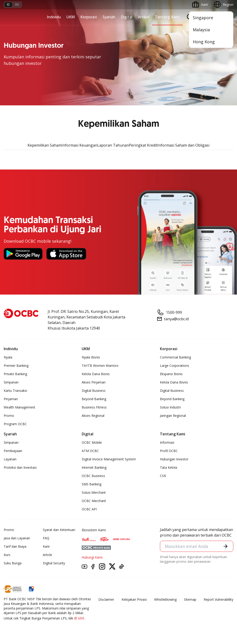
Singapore (203, 18)
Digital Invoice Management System (109, 459)
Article (47, 555)
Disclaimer (106, 599)
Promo (9, 416)
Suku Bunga (13, 563)
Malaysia (201, 30)
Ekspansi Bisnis (171, 374)
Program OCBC (15, 424)
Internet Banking (94, 467)
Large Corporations (175, 366)
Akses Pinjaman (94, 382)
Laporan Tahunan (113, 145)
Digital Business (94, 391)
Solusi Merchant (94, 492)
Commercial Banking (175, 357)
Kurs (7, 555)
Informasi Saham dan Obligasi (183, 145)
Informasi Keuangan (79, 145)
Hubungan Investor (174, 459)
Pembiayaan (13, 451)
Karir (46, 546)
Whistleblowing (165, 599)
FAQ (46, 538)
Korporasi (89, 17)
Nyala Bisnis (91, 357)
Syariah (109, 17)
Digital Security (54, 563)
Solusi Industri (170, 407)
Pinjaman (11, 399)
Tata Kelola (168, 467)
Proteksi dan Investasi (20, 467)
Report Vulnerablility (218, 599)
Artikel (144, 17)
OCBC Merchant (94, 501)
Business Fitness (94, 407)
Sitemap (190, 599)
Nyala (8, 357)
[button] (226, 546)
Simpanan (11, 382)
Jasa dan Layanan (17, 538)
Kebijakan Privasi (134, 599)
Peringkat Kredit (143, 145)
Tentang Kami (167, 17)
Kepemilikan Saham (45, 145)
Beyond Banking (94, 399)
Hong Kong (204, 42)
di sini (79, 618)
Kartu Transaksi (15, 391)
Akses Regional (93, 416)
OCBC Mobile (92, 442)
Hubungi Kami (92, 557)
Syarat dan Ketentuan (59, 530)
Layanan (10, 459)
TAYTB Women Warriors (100, 366)
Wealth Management (19, 407)
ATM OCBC (90, 451)
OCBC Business (93, 476)
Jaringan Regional (173, 416)
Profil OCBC (169, 451)
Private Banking (15, 374)
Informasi (167, 442)
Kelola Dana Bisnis (96, 374)
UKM (71, 17)
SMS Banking (92, 484)
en (17, 5)
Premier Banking (16, 366)
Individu (54, 17)
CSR (163, 476)
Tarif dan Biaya (15, 546)
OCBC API (89, 509)
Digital (127, 17)
